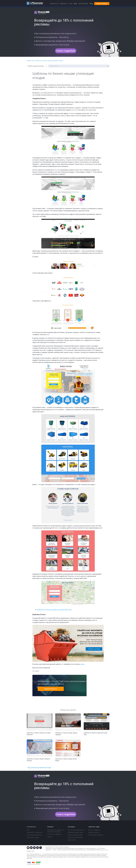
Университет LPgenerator (35, 832)
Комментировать (51, 689)
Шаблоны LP (64, 4)
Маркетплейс (72, 840)
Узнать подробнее (66, 51)
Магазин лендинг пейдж (75, 835)
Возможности (54, 4)
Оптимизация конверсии (96, 835)
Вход (91, 4)
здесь (83, 664)
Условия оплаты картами (33, 864)
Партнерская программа (75, 837)
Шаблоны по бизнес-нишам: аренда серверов (66, 734)
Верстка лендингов (94, 830)
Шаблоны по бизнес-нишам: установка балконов (54, 609)
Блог (28, 830)
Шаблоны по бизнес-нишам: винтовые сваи (96, 734)
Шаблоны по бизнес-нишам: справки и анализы (38, 760)
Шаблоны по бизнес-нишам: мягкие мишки (66, 760)
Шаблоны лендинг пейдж (75, 832)
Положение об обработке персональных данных (55, 831)
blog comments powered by (39, 768)
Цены (71, 4)
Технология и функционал (76, 830)
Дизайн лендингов (94, 832)
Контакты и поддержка (54, 834)
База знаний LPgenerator (34, 835)
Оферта (50, 837)
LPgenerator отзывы (33, 837)
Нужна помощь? (83, 4)
